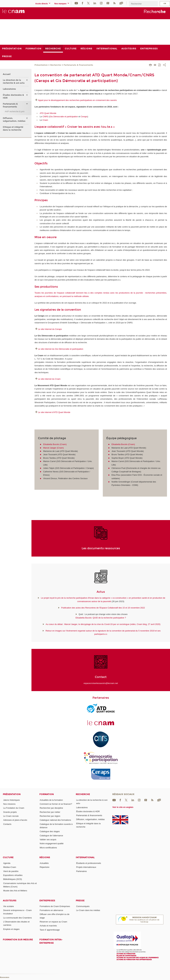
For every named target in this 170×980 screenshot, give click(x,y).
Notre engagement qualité (52, 843)
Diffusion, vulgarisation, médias (14, 120)
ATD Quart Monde (48, 113)
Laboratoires (9, 89)
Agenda (7, 863)
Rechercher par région (50, 816)
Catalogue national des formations (55, 820)
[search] (143, 4)
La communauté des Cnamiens (17, 918)
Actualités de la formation (51, 800)
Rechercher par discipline (51, 808)
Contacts (7, 824)
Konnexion (5, 977)
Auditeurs (10, 901)
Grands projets (10, 812)
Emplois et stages (11, 929)
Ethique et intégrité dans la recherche (13, 129)
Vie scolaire (8, 906)
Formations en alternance (51, 910)
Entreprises (47, 901)
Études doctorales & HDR (13, 96)
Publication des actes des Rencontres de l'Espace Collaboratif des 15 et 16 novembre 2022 (103, 608)
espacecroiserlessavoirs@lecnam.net (101, 683)
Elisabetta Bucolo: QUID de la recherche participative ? (101, 618)
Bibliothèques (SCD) (13, 879)
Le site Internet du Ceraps (50, 329)
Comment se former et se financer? (56, 804)
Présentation (41, 65)
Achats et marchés (48, 926)
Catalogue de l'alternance (51, 836)
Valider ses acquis (48, 840)
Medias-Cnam (10, 867)
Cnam (45, 120)
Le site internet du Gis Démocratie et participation (61, 349)
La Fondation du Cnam (14, 808)
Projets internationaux (86, 867)
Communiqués (83, 906)
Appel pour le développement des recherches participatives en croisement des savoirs (78, 100)
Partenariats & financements (78, 65)
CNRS (46, 117)
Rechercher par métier (50, 812)
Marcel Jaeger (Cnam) (53, 448)
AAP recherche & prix (15, 111)
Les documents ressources (101, 548)
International (85, 857)
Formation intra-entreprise (51, 941)
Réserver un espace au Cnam (53, 922)
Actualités (44, 863)
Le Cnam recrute (11, 816)
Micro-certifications (48, 848)
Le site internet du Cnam (49, 379)
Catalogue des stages (50, 831)
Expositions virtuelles (13, 875)
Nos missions (9, 804)
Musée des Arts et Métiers (15, 891)
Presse (80, 901)
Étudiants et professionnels (88, 863)
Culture (8, 857)
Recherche (56, 65)
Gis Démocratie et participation (64, 117)
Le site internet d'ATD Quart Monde (54, 412)
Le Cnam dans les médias (88, 910)
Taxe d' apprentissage (50, 930)
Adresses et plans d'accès (15, 820)
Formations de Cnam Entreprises (55, 906)
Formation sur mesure (18, 940)
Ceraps (84, 117)
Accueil (7, 74)
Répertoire (45, 867)
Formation (47, 794)
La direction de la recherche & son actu (14, 82)
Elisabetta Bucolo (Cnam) (55, 444)
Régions (45, 857)
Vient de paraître (11, 871)
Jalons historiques (11, 800)
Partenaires (81, 871)
